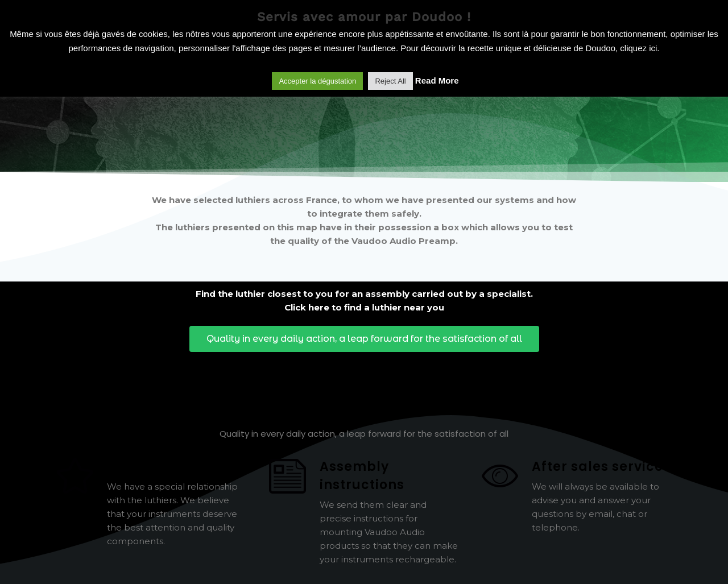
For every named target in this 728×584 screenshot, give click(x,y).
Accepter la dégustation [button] (317, 81)
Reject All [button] (390, 81)
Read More (437, 80)
